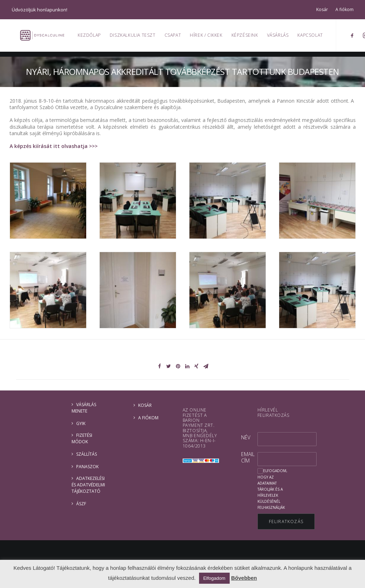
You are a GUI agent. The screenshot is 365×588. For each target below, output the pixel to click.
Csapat (176, 38)
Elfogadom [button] (214, 578)
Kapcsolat (314, 38)
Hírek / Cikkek (210, 38)
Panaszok (87, 467)
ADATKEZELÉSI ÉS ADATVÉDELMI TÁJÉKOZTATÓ (88, 485)
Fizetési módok (82, 438)
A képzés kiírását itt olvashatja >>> (54, 146)
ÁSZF (81, 504)
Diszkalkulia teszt (137, 38)
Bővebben (244, 578)
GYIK (81, 423)
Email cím (248, 457)
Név (246, 437)
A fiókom (345, 9)
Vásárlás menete (84, 408)
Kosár (322, 9)
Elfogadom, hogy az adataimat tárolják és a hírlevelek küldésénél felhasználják (272, 489)
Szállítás (87, 454)
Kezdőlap (93, 38)
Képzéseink (248, 38)
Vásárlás (281, 38)
